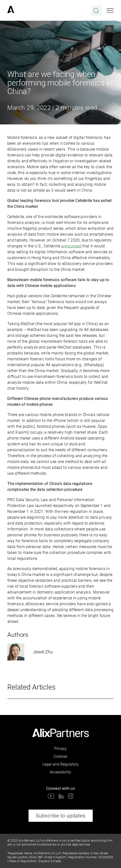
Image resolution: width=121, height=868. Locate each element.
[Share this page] (109, 29)
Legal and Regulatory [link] (61, 764)
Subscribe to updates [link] (61, 816)
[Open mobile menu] (110, 11)
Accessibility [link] (60, 772)
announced (71, 246)
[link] (11, 11)
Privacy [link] (60, 749)
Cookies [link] (60, 756)
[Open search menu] (96, 11)
